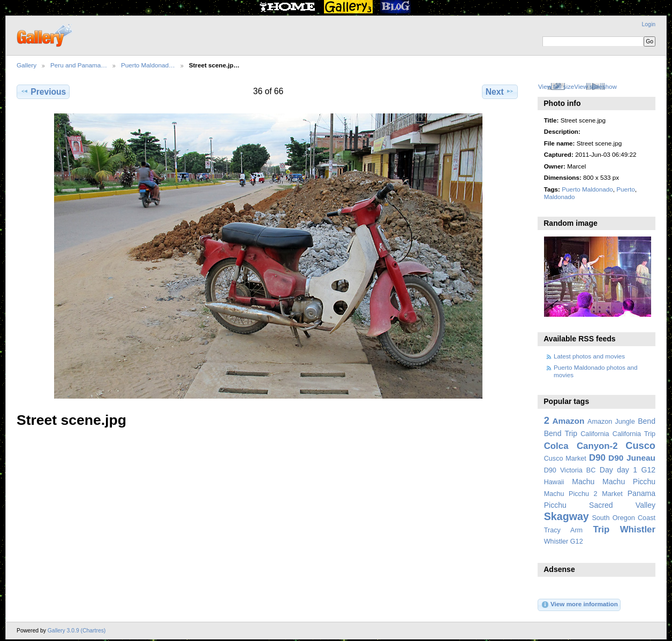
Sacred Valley (622, 505)
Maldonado (560, 197)
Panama (641, 493)
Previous (43, 91)
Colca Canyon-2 (581, 446)
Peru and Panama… (79, 65)
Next (500, 91)
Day (606, 470)
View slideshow (595, 86)
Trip (601, 529)
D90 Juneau (632, 458)
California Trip (634, 434)
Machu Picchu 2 (571, 494)
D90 (597, 458)
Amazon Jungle (611, 422)
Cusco (640, 445)
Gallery (27, 65)
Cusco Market (565, 459)
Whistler (638, 529)
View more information (579, 605)
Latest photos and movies (589, 356)
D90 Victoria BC (570, 470)
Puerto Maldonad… (148, 65)
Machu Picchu (629, 482)
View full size (556, 86)
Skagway (567, 516)
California (595, 434)
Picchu (555, 505)
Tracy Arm (563, 530)
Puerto (625, 189)
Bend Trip (561, 433)
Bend (647, 421)
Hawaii (554, 482)
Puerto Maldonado (587, 189)
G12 (648, 470)
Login (649, 24)
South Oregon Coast (624, 518)
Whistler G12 (564, 541)
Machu (583, 482)
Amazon (568, 421)
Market (612, 494)
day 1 (627, 470)
